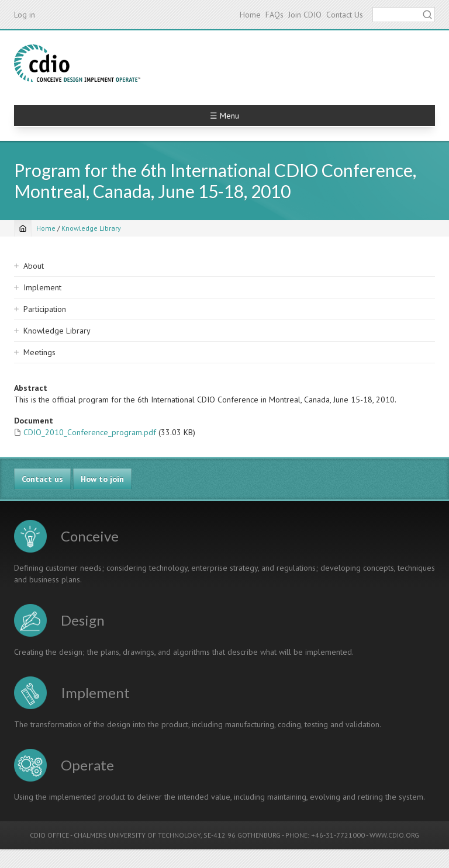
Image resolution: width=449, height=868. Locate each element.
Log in (25, 15)
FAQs (274, 15)
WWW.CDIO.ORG (394, 835)
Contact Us (345, 15)
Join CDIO (305, 15)
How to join (102, 479)
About (34, 266)
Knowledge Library (91, 228)
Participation (45, 309)
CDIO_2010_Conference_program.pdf (90, 432)
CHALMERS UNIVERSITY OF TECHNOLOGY (137, 835)
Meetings (39, 352)
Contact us (42, 479)
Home (250, 15)
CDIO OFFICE (49, 835)
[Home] (23, 228)
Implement (42, 287)
